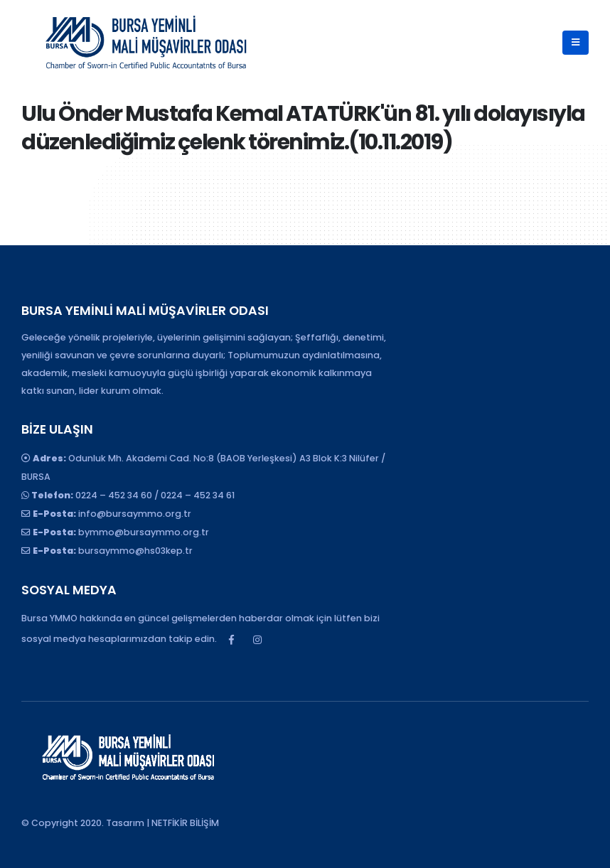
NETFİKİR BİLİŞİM (185, 823)
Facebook (231, 640)
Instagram (257, 640)
